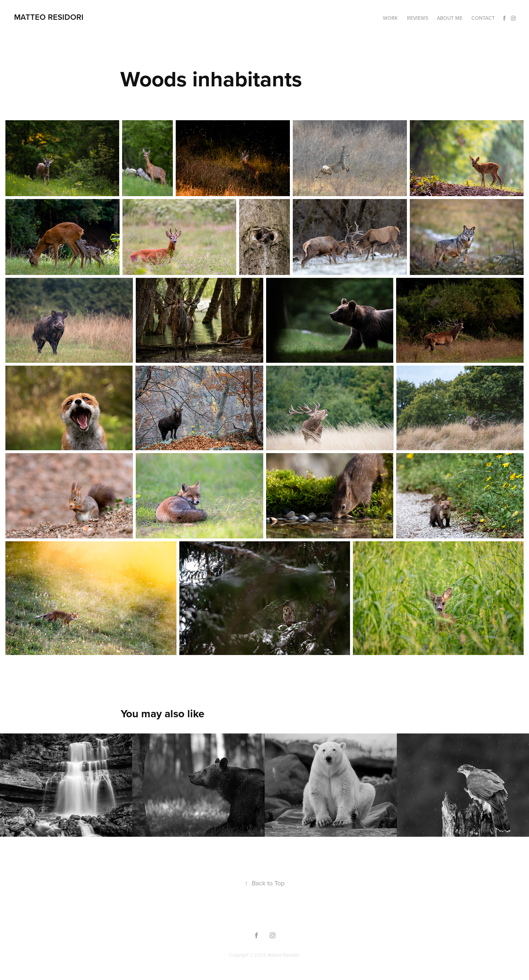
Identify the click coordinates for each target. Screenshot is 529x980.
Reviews (418, 18)
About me (450, 18)
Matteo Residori (49, 17)
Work (390, 18)
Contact (483, 18)
